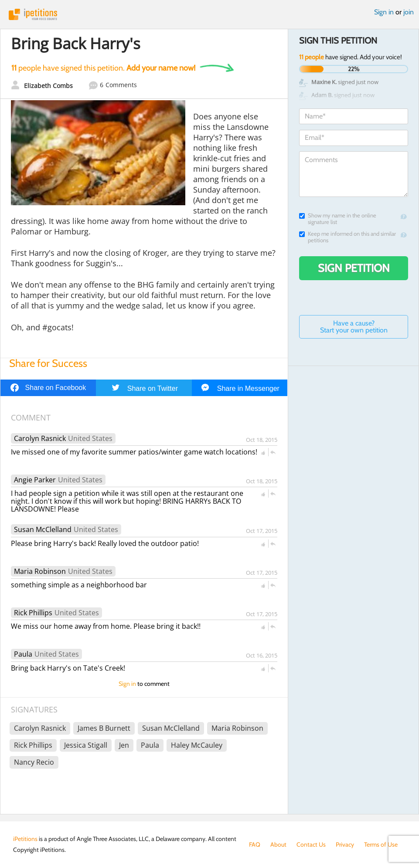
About (278, 844)
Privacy (345, 844)
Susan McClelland (43, 529)
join (409, 12)
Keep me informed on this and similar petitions (347, 237)
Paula (23, 654)
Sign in (384, 12)
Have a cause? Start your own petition (354, 327)
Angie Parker (35, 480)
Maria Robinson (40, 571)
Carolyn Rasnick (40, 438)
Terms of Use (381, 844)
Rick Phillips (33, 613)
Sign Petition (354, 268)
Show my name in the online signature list (338, 219)
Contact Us (311, 844)
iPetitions (209, 14)
